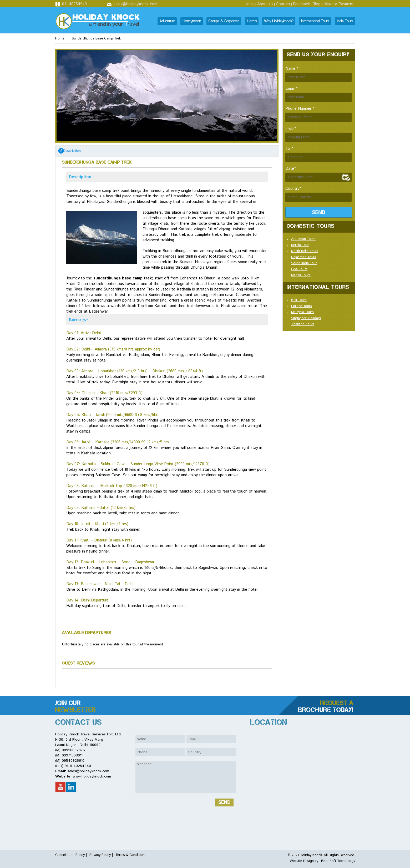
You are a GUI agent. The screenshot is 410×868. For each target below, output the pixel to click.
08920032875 (73, 750)
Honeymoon (192, 21)
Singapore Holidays (306, 318)
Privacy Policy (100, 855)
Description (72, 151)
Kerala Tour (300, 245)
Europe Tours (302, 306)
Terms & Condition (130, 855)
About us (265, 4)
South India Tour (304, 263)
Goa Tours (299, 269)
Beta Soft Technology (338, 861)
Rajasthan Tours (304, 257)
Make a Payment (339, 4)
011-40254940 (74, 4)
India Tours (345, 21)
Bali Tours (299, 300)
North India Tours (305, 251)
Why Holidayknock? (279, 21)
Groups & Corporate (224, 21)
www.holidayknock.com (92, 776)
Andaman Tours (303, 239)
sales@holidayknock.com (135, 4)
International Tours (315, 21)
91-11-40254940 (78, 766)
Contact (283, 4)
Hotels (252, 21)
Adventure (167, 21)
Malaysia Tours (302, 312)
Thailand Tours (303, 324)
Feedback (301, 4)
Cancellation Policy (70, 855)
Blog (316, 4)
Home (249, 4)
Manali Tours (301, 275)
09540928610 (73, 761)
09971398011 (72, 755)
